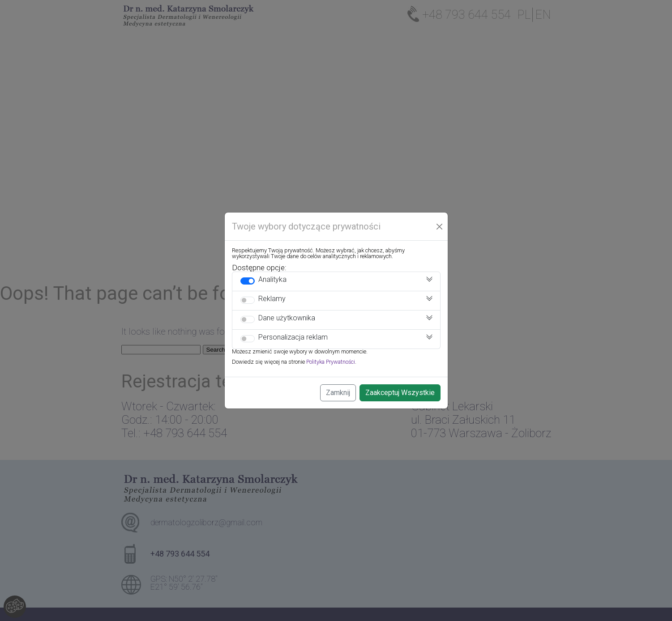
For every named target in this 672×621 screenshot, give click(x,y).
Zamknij (338, 393)
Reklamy (272, 299)
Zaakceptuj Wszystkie (400, 393)
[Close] (440, 226)
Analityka (272, 279)
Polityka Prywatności (331, 362)
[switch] (248, 281)
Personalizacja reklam (293, 337)
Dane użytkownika (287, 318)
